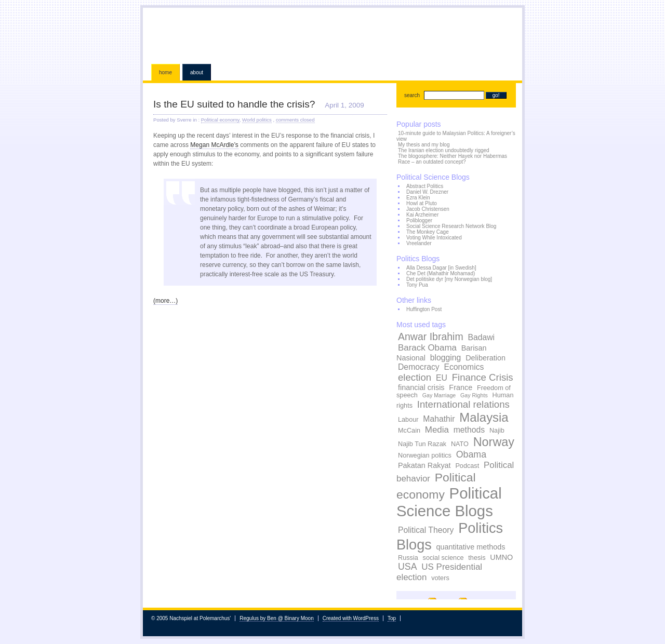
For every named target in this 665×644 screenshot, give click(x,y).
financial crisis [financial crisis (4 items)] (421, 387)
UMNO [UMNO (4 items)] (501, 557)
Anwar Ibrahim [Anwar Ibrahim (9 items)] (431, 337)
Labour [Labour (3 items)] (408, 420)
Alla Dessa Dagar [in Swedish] (441, 268)
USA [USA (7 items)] (408, 567)
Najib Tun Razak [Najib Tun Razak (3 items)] (422, 444)
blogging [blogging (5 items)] (446, 358)
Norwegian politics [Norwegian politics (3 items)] (425, 455)
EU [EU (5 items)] (442, 378)
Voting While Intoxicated (434, 238)
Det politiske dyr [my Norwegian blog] (449, 279)
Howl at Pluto (422, 203)
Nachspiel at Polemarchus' (332, 34)
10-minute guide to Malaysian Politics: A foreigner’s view (456, 136)
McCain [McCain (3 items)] (409, 431)
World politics (257, 120)
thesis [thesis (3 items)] (477, 558)
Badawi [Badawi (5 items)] (481, 337)
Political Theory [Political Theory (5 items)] (426, 530)
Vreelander (419, 243)
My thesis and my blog (424, 145)
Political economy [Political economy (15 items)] (436, 486)
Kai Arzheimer (422, 215)
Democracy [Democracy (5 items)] (419, 367)
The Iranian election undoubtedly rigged (444, 150)
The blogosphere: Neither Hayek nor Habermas (453, 156)
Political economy (220, 120)
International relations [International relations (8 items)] (463, 404)
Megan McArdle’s (214, 145)
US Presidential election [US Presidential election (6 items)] (439, 572)
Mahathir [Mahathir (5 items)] (439, 419)
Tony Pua (417, 285)
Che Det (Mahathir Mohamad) (441, 273)
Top (392, 618)
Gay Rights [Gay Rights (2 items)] (474, 395)
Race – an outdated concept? (432, 162)
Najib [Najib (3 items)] (497, 431)
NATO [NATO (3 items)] (460, 444)
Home (165, 72)
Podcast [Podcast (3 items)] (467, 466)
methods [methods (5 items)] (469, 430)
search (412, 95)
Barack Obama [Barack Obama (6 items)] (427, 348)
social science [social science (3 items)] (443, 558)
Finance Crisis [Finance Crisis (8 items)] (483, 377)
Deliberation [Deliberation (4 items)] (486, 358)
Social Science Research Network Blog (451, 226)
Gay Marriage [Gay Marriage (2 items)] (439, 395)
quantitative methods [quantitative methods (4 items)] (471, 547)
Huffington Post (424, 309)
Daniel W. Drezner (427, 192)
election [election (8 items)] (415, 377)
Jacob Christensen (428, 209)
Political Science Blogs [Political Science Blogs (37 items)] (449, 502)
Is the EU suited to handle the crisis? (234, 104)
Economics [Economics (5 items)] (464, 367)
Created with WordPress (351, 618)
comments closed (295, 120)
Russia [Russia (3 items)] (408, 558)
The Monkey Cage (428, 232)
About (197, 72)
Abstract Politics (425, 186)
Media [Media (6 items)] (437, 430)
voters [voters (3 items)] (440, 578)
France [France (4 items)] (461, 387)
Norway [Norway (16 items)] (494, 442)
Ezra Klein (418, 198)
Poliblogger (419, 220)
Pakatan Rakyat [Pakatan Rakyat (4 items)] (424, 465)
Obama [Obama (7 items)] (471, 454)
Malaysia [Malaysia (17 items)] (484, 417)
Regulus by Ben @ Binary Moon (276, 618)
